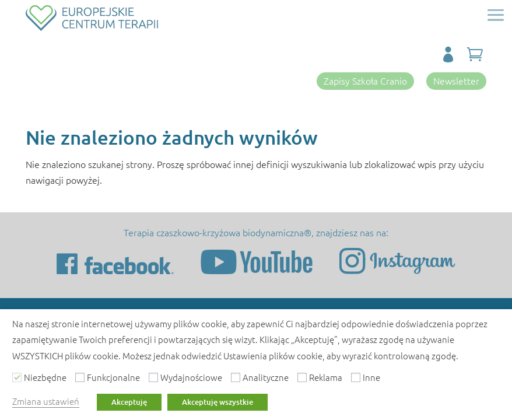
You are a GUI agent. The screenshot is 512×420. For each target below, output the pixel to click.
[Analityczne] (236, 377)
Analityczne (266, 377)
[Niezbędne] (17, 377)
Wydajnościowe (191, 377)
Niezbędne (45, 377)
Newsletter (456, 80)
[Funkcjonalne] (80, 377)
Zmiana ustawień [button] (46, 401)
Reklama (326, 377)
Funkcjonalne (113, 377)
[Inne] (356, 377)
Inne (371, 377)
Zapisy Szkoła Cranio (365, 80)
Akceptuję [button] (129, 402)
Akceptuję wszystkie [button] (218, 402)
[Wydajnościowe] (153, 377)
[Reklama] (302, 377)
